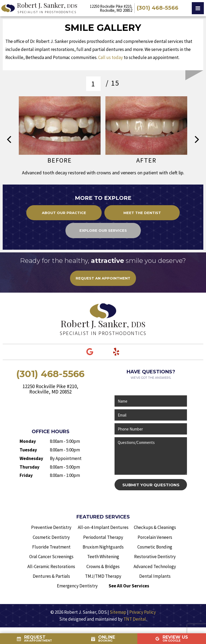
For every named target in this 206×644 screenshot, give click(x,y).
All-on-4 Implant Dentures (103, 527)
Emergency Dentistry (77, 586)
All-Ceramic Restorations (51, 566)
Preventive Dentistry (51, 527)
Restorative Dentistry (155, 557)
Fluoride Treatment (51, 547)
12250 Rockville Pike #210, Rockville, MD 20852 (111, 8)
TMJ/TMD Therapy (103, 576)
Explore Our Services (103, 230)
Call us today (111, 57)
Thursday (30, 467)
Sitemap (118, 612)
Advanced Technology (155, 566)
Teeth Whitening (103, 557)
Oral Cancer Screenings (51, 557)
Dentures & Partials (51, 576)
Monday (28, 441)
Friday (26, 475)
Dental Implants (155, 576)
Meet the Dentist (142, 213)
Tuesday (28, 450)
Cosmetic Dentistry (51, 537)
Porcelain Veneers (155, 537)
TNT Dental (135, 619)
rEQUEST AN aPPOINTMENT (103, 278)
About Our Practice (64, 213)
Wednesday (31, 458)
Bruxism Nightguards (103, 547)
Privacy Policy (143, 612)
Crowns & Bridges (103, 566)
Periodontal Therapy (103, 537)
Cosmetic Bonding (155, 547)
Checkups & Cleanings (155, 527)
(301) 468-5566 (158, 8)
